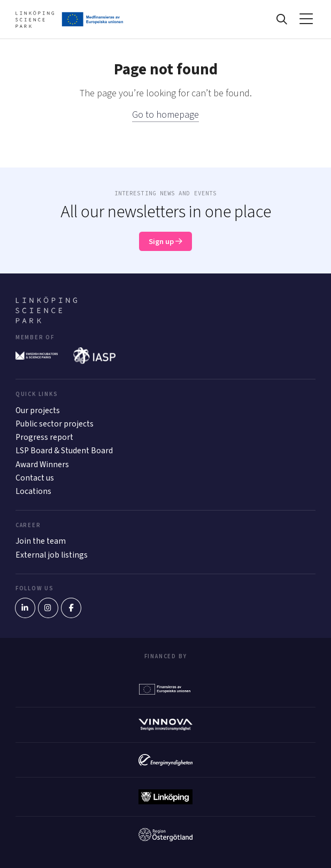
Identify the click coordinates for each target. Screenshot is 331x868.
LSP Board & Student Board (64, 451)
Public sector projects (55, 424)
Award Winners (42, 465)
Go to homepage (165, 115)
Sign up (165, 242)
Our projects (38, 410)
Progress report (44, 437)
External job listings (52, 555)
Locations (33, 491)
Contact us (35, 478)
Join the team (41, 541)
